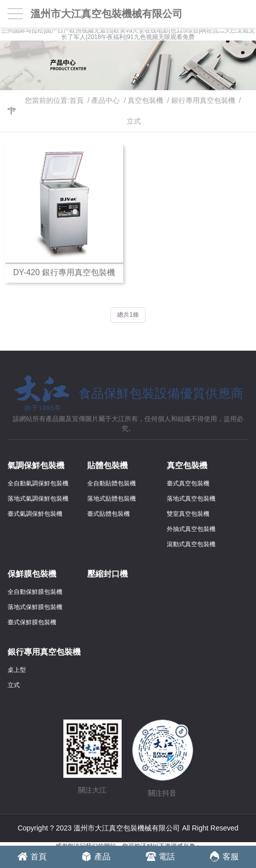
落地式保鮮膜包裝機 (35, 607)
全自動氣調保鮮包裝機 (38, 483)
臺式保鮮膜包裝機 (32, 622)
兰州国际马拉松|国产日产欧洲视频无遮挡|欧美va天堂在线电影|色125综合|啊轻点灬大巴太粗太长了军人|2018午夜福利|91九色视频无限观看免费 (128, 34)
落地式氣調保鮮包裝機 (38, 499)
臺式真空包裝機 (188, 483)
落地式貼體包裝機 (112, 499)
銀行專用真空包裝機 (203, 100)
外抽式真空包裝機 (191, 529)
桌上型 (17, 670)
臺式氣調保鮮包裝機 (35, 514)
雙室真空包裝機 (188, 514)
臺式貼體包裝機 (108, 514)
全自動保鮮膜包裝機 (35, 592)
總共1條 (128, 315)
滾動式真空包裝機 (191, 544)
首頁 (77, 100)
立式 (134, 121)
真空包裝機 (145, 100)
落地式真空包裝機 (191, 499)
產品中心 (105, 100)
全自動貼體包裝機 (112, 483)
